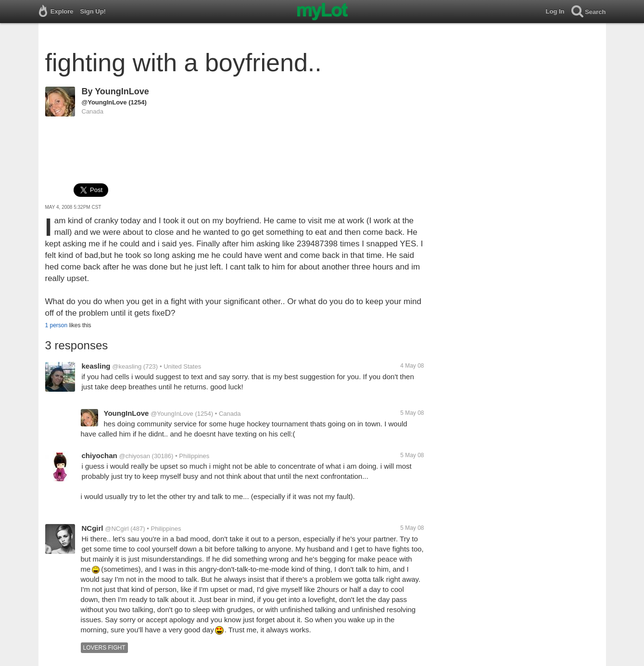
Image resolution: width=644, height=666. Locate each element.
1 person (57, 325)
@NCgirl (117, 529)
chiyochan (100, 455)
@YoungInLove (104, 102)
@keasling (127, 366)
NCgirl (93, 528)
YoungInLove (122, 91)
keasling (96, 366)
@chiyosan (134, 456)
